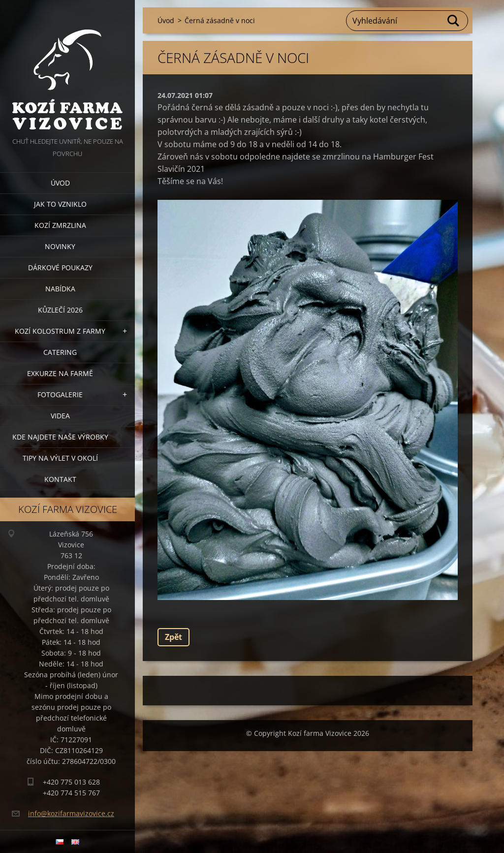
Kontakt (60, 479)
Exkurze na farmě (60, 373)
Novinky (60, 246)
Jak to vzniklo (60, 204)
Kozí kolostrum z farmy (60, 331)
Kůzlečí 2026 (60, 310)
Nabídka (60, 289)
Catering (60, 352)
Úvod (60, 183)
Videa (60, 416)
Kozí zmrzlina (60, 225)
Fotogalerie (60, 395)
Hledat (454, 21)
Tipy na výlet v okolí (60, 458)
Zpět (173, 637)
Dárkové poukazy (60, 268)
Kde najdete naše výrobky (60, 437)
